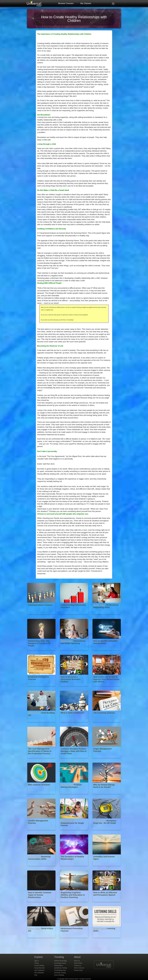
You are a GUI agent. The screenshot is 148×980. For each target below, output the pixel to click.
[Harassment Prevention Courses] (74, 939)
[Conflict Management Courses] (42, 831)
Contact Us (77, 966)
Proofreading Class (60, 970)
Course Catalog (39, 966)
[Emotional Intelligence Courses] (42, 688)
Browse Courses (66, 3)
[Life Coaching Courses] (107, 723)
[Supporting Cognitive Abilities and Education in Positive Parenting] (74, 903)
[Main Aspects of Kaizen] (42, 795)
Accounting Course (60, 963)
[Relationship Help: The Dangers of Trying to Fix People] (42, 652)
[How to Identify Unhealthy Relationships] (107, 652)
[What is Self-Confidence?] (74, 723)
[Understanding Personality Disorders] (74, 616)
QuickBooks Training (61, 968)
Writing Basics (59, 966)
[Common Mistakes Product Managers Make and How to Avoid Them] (74, 759)
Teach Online (78, 963)
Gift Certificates (39, 973)
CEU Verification (39, 970)
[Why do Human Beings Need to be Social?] (107, 795)
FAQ (36, 975)
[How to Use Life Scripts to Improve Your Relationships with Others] (107, 688)
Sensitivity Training (60, 973)
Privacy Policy (78, 970)
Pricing (37, 963)
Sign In (37, 961)
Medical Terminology (60, 961)
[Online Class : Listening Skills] (107, 939)
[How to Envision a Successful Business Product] (74, 688)
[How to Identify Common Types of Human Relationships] (42, 903)
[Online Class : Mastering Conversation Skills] (42, 867)
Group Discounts (40, 968)
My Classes (86, 3)
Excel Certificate (59, 975)
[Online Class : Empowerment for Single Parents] (74, 831)
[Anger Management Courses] (107, 759)
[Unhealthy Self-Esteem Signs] (107, 867)
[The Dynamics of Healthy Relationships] (74, 867)
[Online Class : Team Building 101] (42, 723)
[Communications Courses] (42, 616)
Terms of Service (79, 968)
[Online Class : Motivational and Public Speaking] (74, 652)
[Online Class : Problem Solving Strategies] (74, 795)
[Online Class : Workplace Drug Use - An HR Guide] (107, 831)
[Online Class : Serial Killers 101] (42, 939)
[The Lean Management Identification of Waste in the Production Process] (42, 759)
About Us (77, 961)
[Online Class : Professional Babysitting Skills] (107, 616)
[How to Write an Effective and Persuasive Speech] (107, 903)
